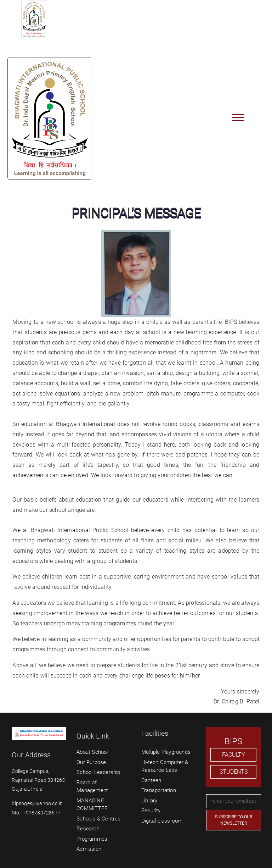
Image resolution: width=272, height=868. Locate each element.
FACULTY (234, 755)
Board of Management (92, 787)
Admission (89, 849)
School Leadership (98, 772)
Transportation (159, 790)
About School (92, 752)
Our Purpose (91, 762)
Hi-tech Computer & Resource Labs (165, 766)
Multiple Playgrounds (166, 752)
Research (88, 829)
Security (151, 811)
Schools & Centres (98, 819)
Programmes (92, 839)
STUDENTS (234, 772)
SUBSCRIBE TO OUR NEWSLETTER (234, 820)
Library (149, 801)
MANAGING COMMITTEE (92, 805)
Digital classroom (162, 821)
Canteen (151, 780)
